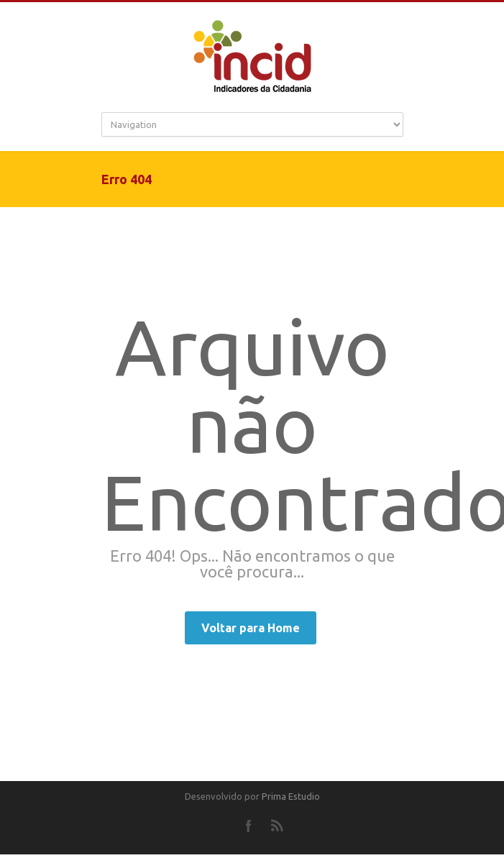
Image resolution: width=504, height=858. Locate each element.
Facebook (249, 826)
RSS (278, 826)
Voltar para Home (251, 628)
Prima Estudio (291, 796)
